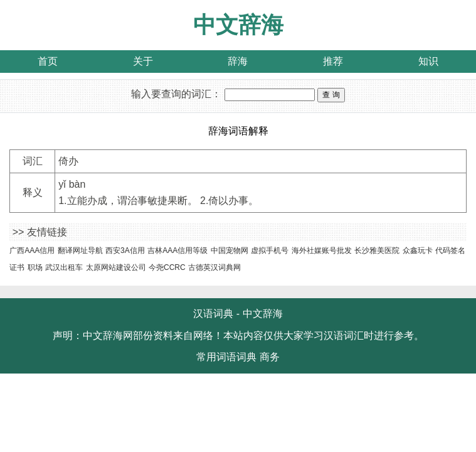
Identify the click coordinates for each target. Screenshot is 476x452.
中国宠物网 (230, 250)
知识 (428, 61)
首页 (48, 61)
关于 (143, 61)
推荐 (333, 61)
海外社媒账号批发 (322, 250)
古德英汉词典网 (214, 267)
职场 (35, 267)
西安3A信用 (125, 250)
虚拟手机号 (270, 250)
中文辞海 (238, 25)
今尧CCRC (167, 267)
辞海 (238, 61)
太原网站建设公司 (116, 267)
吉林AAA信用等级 (177, 250)
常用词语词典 (226, 357)
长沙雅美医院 (377, 250)
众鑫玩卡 (418, 250)
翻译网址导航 (80, 250)
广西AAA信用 (32, 250)
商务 (270, 357)
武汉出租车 (64, 267)
